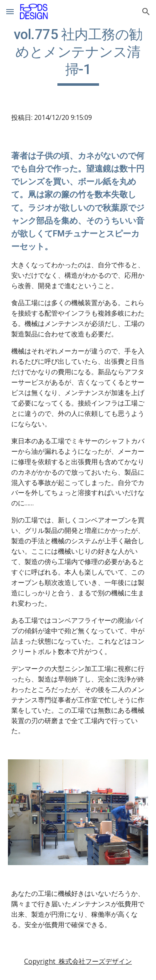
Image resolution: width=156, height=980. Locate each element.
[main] (78, 56)
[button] (10, 11)
